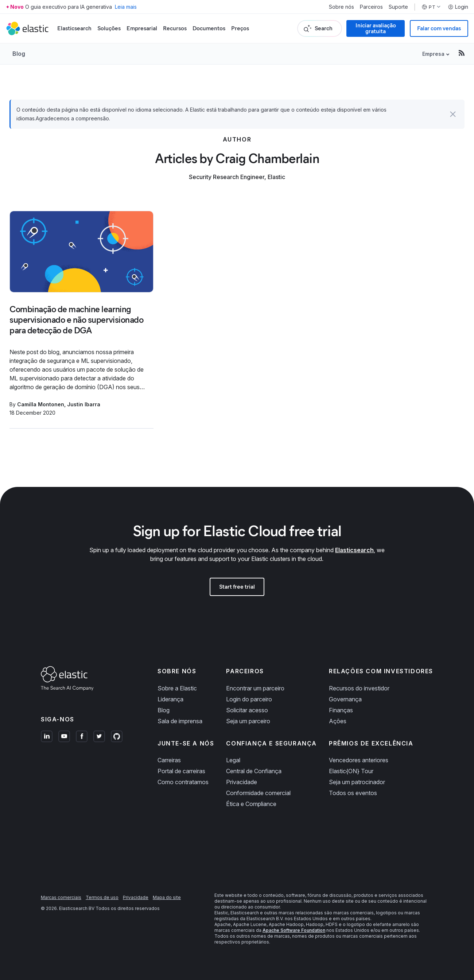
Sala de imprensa (180, 721)
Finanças (341, 710)
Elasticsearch (74, 28)
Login (458, 7)
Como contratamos (183, 782)
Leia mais (126, 7)
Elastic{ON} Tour (351, 771)
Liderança (170, 699)
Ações (338, 721)
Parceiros (371, 7)
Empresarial (142, 28)
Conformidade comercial (258, 793)
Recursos (175, 28)
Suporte (398, 7)
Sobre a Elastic (177, 688)
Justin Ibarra (84, 404)
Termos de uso (102, 897)
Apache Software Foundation (294, 930)
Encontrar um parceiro (255, 688)
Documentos (209, 28)
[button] (453, 114)
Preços (240, 28)
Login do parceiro (249, 699)
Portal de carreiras (181, 771)
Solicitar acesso (247, 710)
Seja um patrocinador (357, 782)
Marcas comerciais (61, 897)
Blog (19, 54)
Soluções (109, 28)
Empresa (433, 54)
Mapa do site (167, 897)
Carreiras (169, 760)
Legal (233, 760)
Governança (345, 699)
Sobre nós (341, 7)
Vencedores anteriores (359, 760)
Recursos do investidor (359, 688)
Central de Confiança (254, 771)
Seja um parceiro (248, 721)
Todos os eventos (353, 793)
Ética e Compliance (251, 804)
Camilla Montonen (41, 404)
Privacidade (242, 782)
